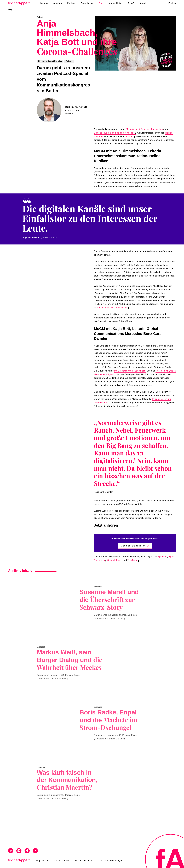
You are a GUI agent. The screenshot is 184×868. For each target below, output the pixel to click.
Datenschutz (62, 861)
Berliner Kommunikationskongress (115, 133)
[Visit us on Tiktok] (27, 851)
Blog (10, 10)
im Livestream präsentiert (130, 371)
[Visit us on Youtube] (35, 851)
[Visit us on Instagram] (19, 851)
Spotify (162, 557)
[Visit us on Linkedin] (11, 851)
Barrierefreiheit (84, 861)
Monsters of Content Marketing (145, 129)
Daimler (130, 136)
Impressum (43, 861)
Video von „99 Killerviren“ (113, 308)
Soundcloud (115, 560)
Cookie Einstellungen (111, 861)
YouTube (133, 560)
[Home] (20, 3)
